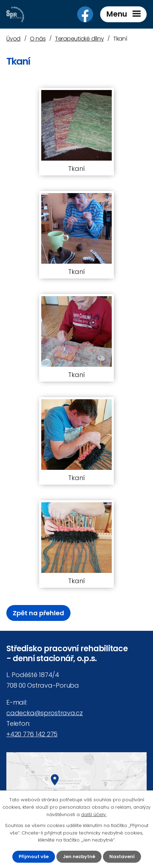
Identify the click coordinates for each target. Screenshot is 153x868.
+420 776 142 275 (32, 734)
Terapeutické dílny (79, 39)
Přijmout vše (34, 857)
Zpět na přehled (38, 613)
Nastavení (122, 857)
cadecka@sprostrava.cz (45, 713)
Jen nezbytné (79, 857)
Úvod (13, 39)
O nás (38, 39)
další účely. (94, 815)
